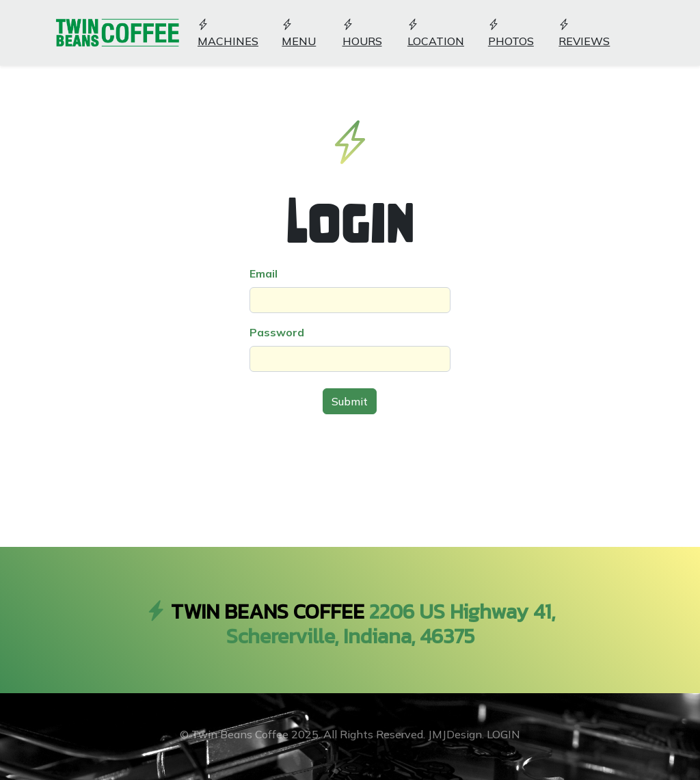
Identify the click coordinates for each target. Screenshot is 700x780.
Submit (350, 401)
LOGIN (503, 734)
